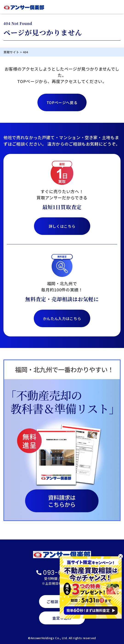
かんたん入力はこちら (62, 318)
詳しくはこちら (62, 226)
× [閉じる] (121, 556)
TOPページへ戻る (62, 102)
